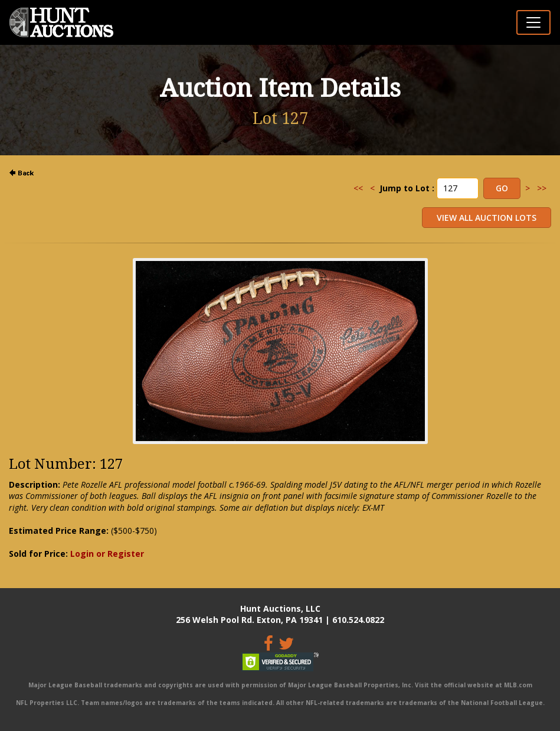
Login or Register (107, 554)
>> (542, 188)
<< (358, 188)
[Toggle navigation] (533, 22)
